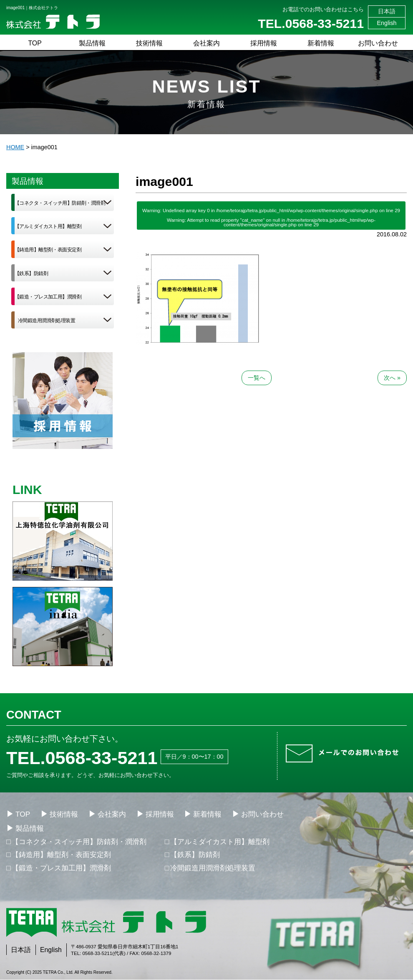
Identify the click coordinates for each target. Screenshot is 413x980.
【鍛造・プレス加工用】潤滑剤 (48, 297)
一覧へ (257, 378)
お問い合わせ (378, 43)
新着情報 (321, 43)
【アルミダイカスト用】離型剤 (48, 226)
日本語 (387, 11)
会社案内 (206, 43)
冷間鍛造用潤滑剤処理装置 (47, 321)
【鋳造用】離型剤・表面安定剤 (48, 250)
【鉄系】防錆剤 (31, 273)
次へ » (392, 378)
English (387, 23)
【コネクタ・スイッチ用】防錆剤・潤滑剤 (60, 203)
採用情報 (264, 43)
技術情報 (149, 43)
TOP (35, 43)
